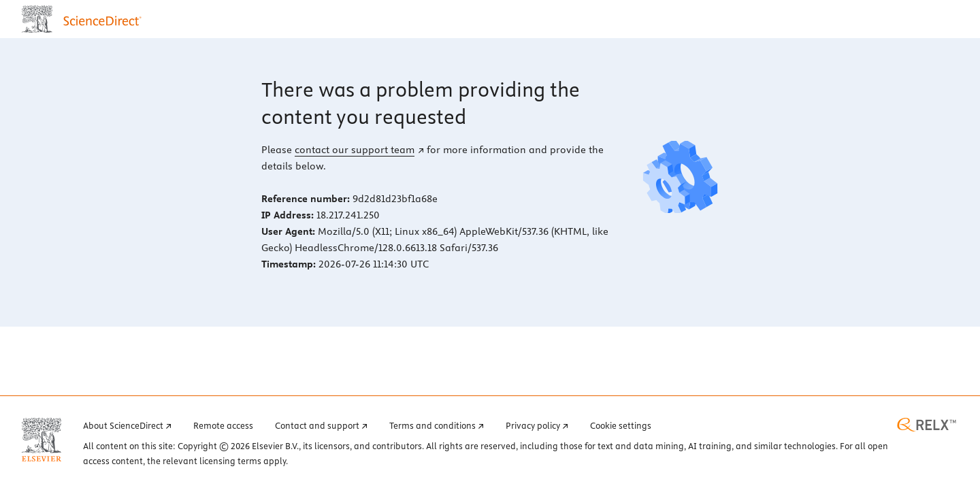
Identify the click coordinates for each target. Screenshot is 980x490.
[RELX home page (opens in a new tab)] (927, 425)
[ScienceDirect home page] (85, 19)
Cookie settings (621, 425)
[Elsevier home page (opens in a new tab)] (42, 440)
